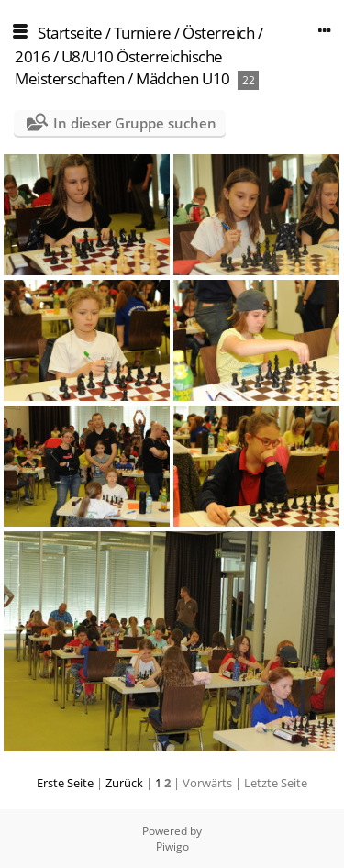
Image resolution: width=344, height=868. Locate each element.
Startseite (70, 33)
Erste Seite (65, 783)
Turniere (143, 33)
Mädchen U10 (183, 78)
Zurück (124, 783)
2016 (32, 56)
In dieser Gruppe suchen (135, 123)
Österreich (218, 33)
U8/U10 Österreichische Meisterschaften (119, 67)
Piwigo (172, 846)
